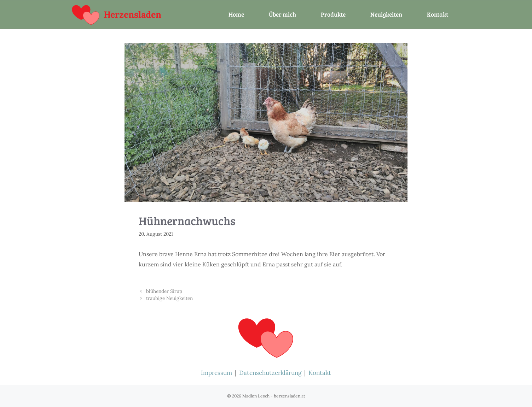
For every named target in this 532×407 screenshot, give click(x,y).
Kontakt (438, 14)
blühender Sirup (164, 291)
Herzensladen (132, 14)
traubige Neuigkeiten (169, 298)
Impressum (216, 373)
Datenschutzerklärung (270, 373)
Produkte (333, 14)
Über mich (282, 14)
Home (236, 14)
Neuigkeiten (386, 14)
